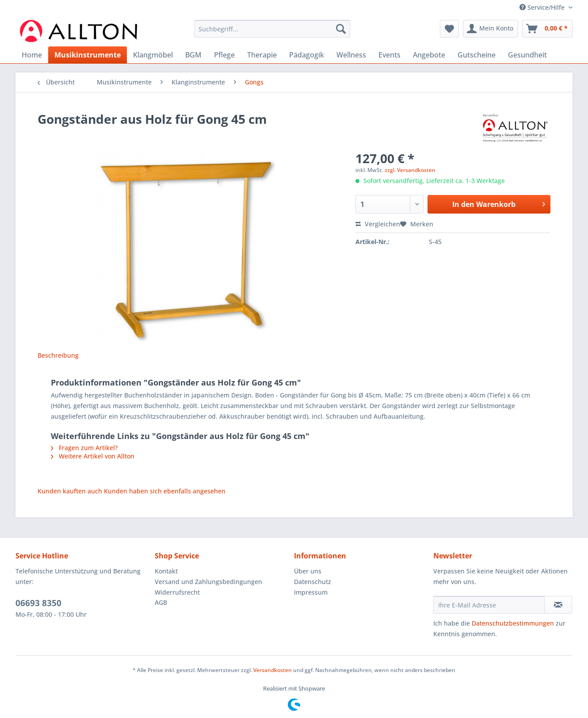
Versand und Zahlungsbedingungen (208, 582)
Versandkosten (273, 670)
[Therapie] (262, 55)
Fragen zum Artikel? (84, 448)
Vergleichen (378, 224)
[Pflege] (224, 55)
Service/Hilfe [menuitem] (543, 7)
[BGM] (193, 55)
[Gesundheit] (527, 55)
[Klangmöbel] (153, 55)
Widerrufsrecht (177, 592)
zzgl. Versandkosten (410, 170)
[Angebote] (429, 55)
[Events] (389, 55)
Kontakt (166, 571)
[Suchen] (341, 29)
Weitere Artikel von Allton (93, 456)
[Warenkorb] (547, 29)
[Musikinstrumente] (88, 55)
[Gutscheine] (477, 55)
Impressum (311, 592)
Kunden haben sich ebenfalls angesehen (165, 491)
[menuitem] (272, 33)
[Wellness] (351, 55)
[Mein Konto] (491, 29)
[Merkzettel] (449, 29)
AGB (161, 602)
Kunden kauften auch (70, 491)
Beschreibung (58, 355)
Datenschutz (313, 582)
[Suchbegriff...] (272, 29)
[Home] (32, 55)
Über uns (308, 571)
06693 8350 (38, 603)
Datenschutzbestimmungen (513, 623)
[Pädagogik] (307, 55)
